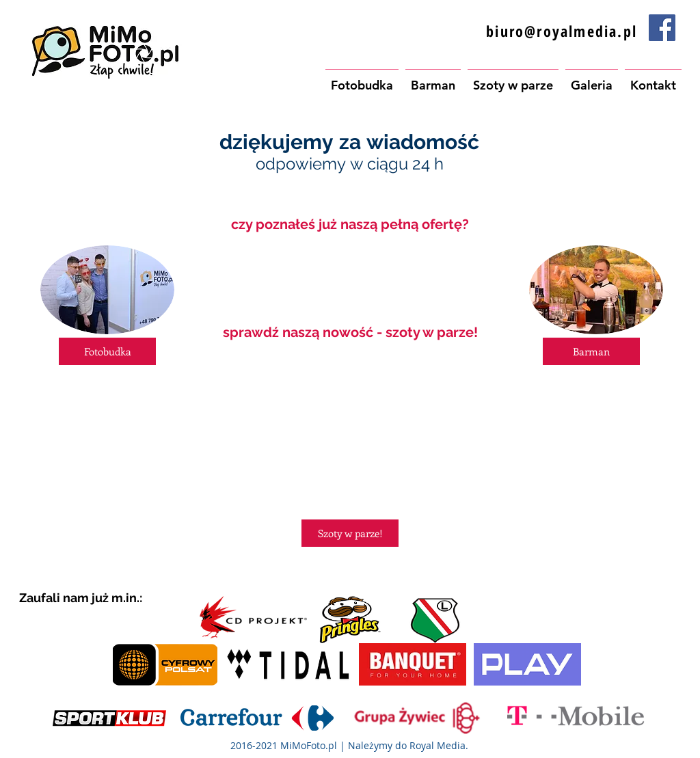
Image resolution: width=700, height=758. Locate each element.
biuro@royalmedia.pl (562, 31)
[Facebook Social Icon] (662, 28)
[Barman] (591, 351)
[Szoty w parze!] (350, 533)
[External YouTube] (350, 431)
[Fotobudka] (107, 351)
